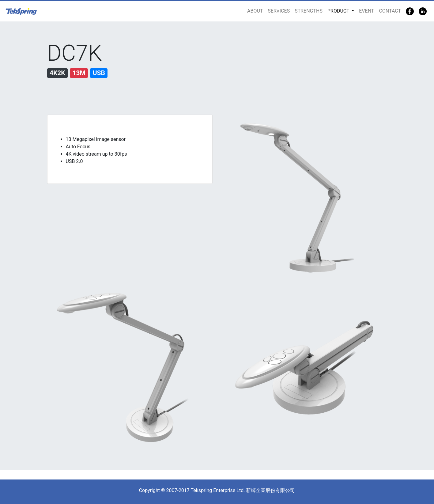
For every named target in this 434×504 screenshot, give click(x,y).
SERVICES (279, 11)
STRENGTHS (309, 11)
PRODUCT (339, 11)
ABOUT (255, 11)
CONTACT (390, 11)
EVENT (366, 11)
